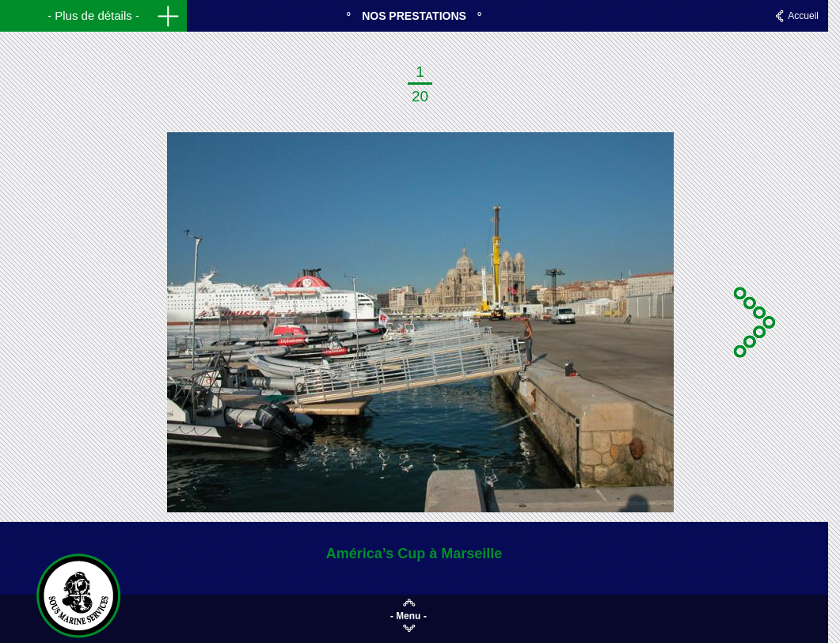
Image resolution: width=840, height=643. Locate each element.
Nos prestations (414, 16)
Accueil (803, 16)
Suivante (756, 322)
